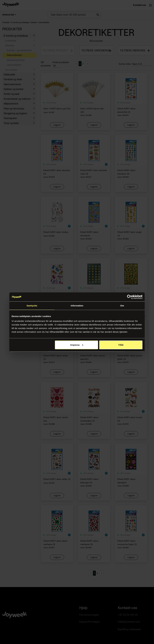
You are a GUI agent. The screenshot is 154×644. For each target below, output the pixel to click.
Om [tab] (122, 306)
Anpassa (77, 345)
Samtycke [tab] (32, 306)
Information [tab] (77, 306)
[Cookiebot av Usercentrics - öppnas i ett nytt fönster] (129, 297)
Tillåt (121, 345)
